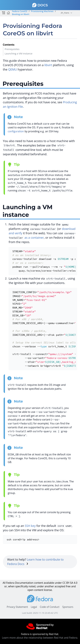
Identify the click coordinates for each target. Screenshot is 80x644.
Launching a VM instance (18, 53)
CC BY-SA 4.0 (70, 583)
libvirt (48, 65)
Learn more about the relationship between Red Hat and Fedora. (40, 638)
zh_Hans (65, 13)
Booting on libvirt (21, 14)
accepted (60, 586)
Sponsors (68, 607)
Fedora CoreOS (20, 11)
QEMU (13, 69)
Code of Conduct (50, 607)
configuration (16, 131)
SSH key (30, 526)
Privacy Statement (17, 607)
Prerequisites (12, 49)
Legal (34, 607)
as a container (34, 238)
